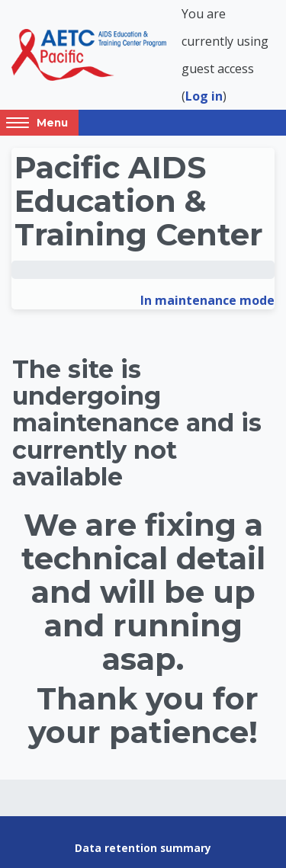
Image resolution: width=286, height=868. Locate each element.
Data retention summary (143, 848)
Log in (204, 96)
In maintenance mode (207, 300)
